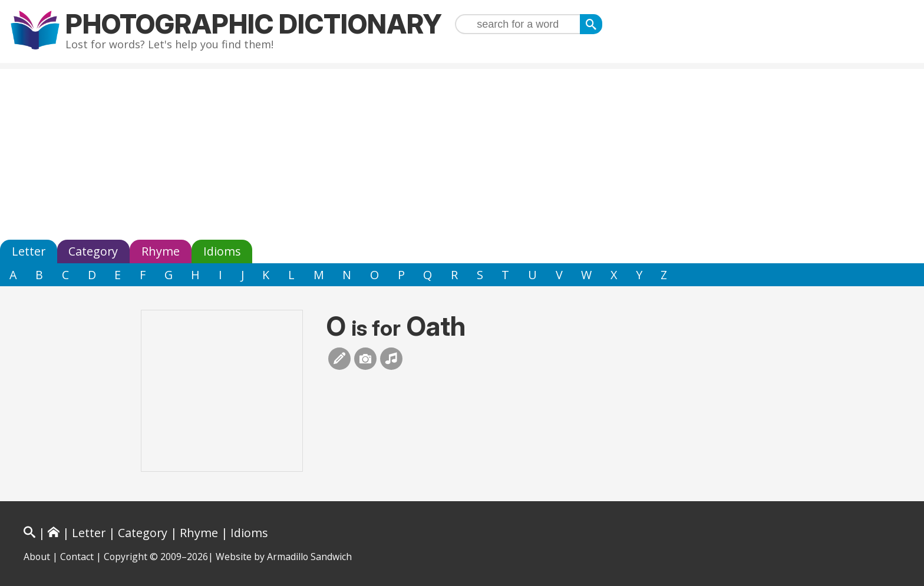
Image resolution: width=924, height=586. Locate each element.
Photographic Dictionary (254, 24)
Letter (29, 251)
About (37, 557)
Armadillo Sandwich (309, 557)
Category (93, 251)
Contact (77, 557)
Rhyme (161, 251)
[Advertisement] (462, 151)
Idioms (222, 251)
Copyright (126, 557)
